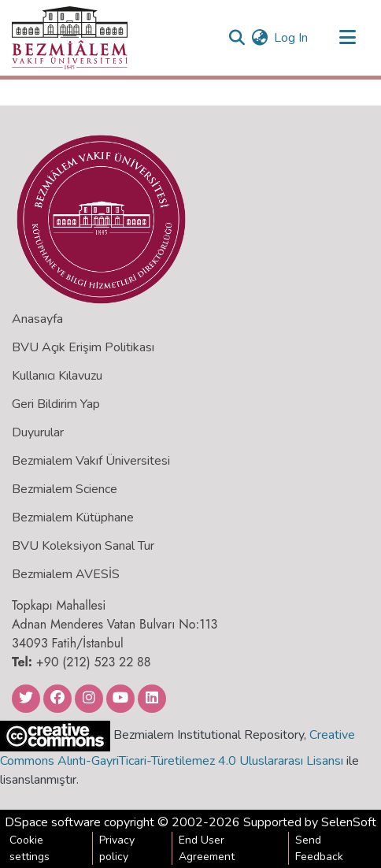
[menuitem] (259, 38)
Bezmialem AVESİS (66, 574)
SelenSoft (349, 822)
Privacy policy (117, 848)
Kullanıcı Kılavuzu (57, 376)
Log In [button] (292, 38)
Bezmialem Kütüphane (73, 517)
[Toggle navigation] (347, 38)
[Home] (70, 38)
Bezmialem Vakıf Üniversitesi (91, 461)
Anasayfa (37, 319)
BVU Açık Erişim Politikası (83, 347)
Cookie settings (30, 848)
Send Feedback (319, 848)
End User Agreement (207, 848)
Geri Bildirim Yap (56, 404)
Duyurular (38, 432)
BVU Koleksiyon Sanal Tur (83, 546)
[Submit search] (237, 38)
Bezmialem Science (65, 489)
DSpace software (53, 822)
